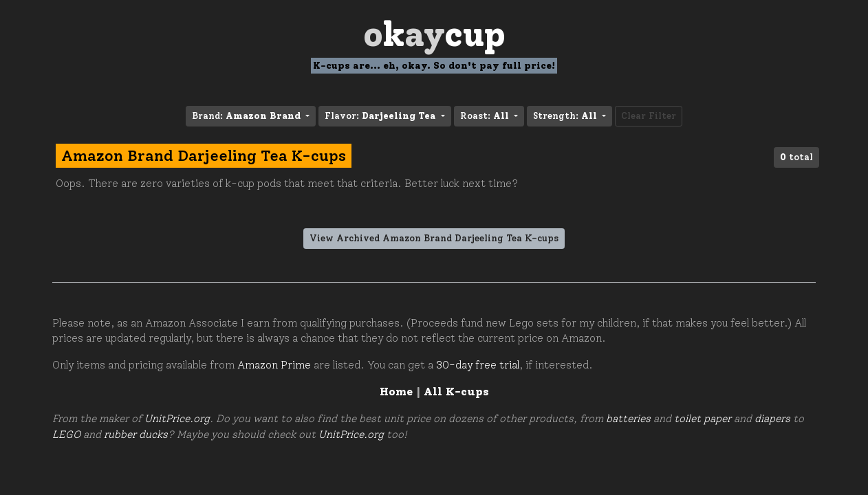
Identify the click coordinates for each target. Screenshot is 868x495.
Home (396, 392)
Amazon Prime (274, 365)
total (796, 157)
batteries (628, 419)
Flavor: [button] (381, 116)
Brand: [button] (248, 116)
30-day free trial (478, 365)
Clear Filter (649, 116)
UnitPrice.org (177, 419)
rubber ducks (136, 434)
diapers (772, 419)
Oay (434, 34)
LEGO (66, 434)
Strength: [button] (566, 116)
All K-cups (456, 392)
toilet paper (703, 419)
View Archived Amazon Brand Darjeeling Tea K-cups (434, 238)
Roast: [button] (486, 116)
